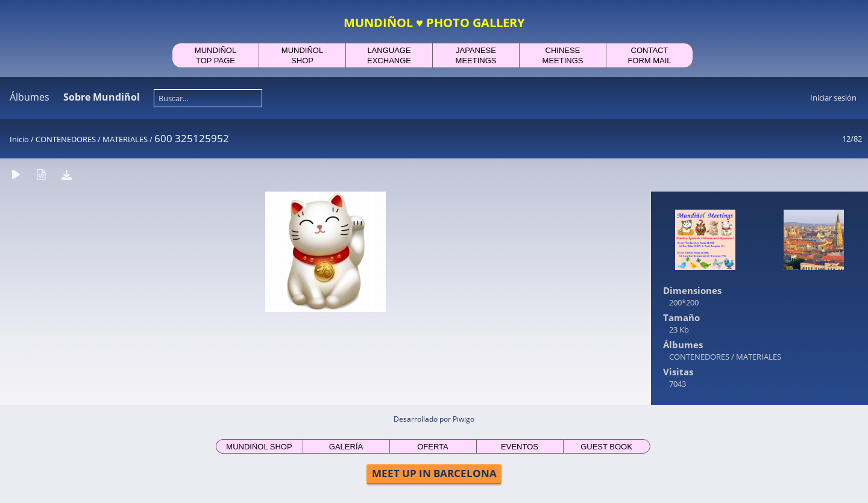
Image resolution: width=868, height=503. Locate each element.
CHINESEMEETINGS (563, 55)
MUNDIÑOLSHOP (302, 55)
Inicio (19, 139)
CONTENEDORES (66, 139)
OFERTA (433, 447)
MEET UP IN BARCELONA (434, 473)
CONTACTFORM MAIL (649, 55)
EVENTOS (520, 447)
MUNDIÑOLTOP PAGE (215, 55)
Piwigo (464, 419)
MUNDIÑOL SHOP (259, 447)
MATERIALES (125, 139)
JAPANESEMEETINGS (476, 55)
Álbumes (30, 97)
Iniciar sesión (833, 98)
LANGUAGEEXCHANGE (389, 55)
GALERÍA (346, 447)
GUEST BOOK (606, 447)
